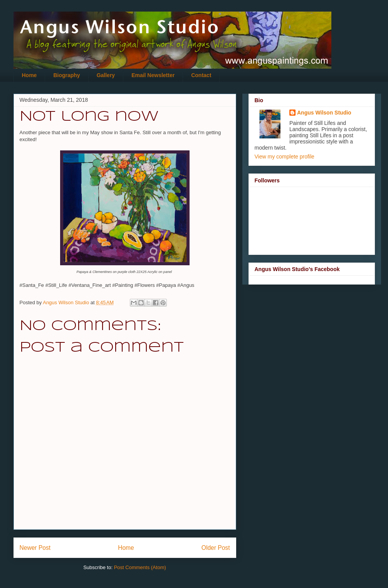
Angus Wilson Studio (324, 113)
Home (29, 75)
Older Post (216, 548)
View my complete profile (285, 157)
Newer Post (35, 548)
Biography (66, 75)
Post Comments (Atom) (140, 567)
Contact (201, 75)
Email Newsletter (153, 75)
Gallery (106, 75)
